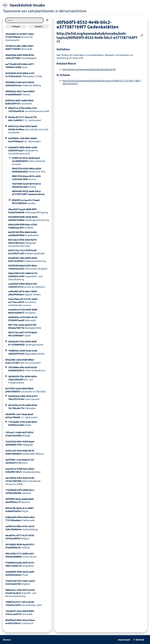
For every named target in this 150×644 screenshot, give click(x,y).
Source (7, 640)
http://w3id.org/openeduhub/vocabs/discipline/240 (89, 69)
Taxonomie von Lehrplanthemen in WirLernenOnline (45, 11)
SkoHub (140, 640)
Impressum (124, 640)
